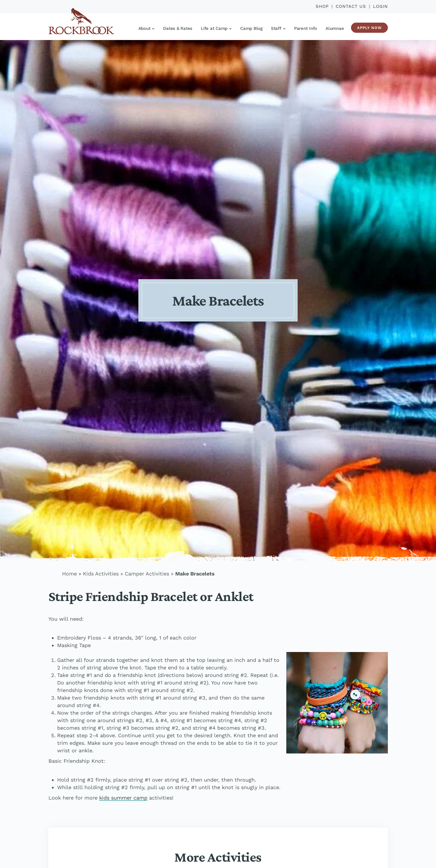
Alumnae (335, 28)
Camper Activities (147, 574)
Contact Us (351, 6)
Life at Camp (216, 28)
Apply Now (369, 28)
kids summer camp (123, 798)
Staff (278, 28)
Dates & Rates (178, 28)
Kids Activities (101, 574)
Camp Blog (251, 28)
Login (380, 6)
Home (69, 574)
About (146, 28)
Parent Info (306, 28)
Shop (322, 6)
